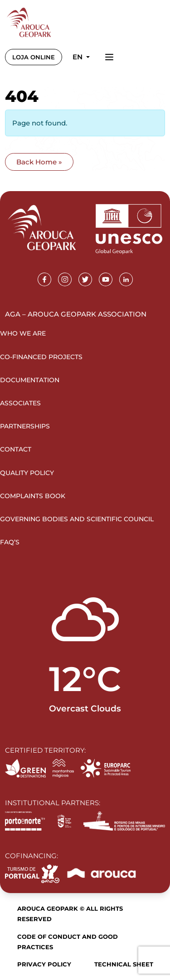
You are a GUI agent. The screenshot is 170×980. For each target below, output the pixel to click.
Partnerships (25, 426)
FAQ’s (10, 542)
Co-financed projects (41, 357)
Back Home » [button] (39, 162)
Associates (20, 403)
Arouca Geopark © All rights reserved (70, 914)
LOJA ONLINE (34, 57)
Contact (16, 449)
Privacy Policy (44, 964)
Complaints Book (33, 496)
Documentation (30, 380)
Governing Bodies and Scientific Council (77, 519)
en (78, 57)
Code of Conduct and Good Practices (68, 942)
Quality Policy (27, 473)
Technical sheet (124, 964)
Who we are (23, 333)
